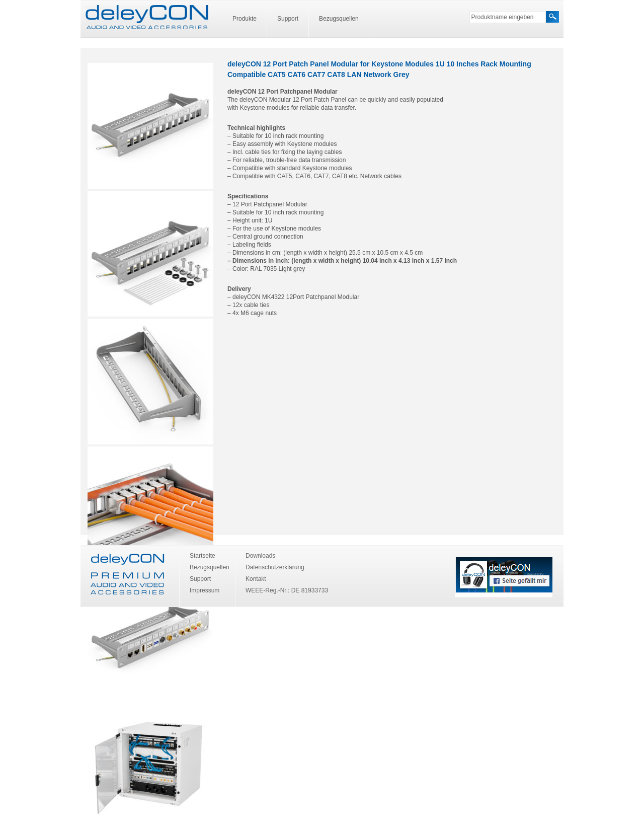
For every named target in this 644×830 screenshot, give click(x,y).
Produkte (245, 19)
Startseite (203, 556)
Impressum (205, 590)
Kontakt (256, 579)
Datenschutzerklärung (275, 567)
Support (288, 19)
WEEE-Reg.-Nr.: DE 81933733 (287, 590)
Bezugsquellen (339, 19)
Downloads (260, 556)
